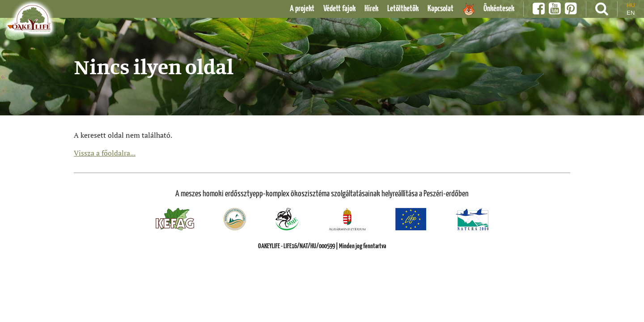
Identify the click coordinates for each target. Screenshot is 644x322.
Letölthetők (403, 9)
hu (631, 5)
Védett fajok (339, 9)
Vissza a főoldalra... (105, 153)
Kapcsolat (441, 9)
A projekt (302, 9)
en (631, 13)
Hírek (371, 9)
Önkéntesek (499, 9)
